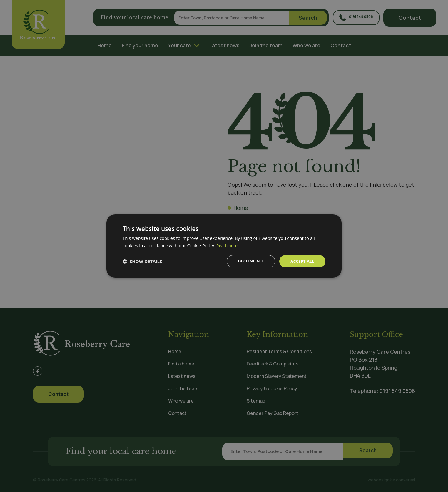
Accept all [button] (302, 261)
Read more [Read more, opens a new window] (228, 245)
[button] (142, 261)
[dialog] (224, 246)
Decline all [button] (249, 261)
